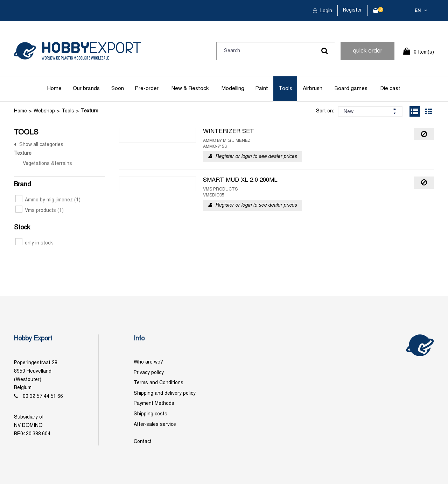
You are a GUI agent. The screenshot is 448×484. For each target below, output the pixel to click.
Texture (90, 111)
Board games (351, 89)
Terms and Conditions (159, 383)
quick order (367, 51)
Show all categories (41, 145)
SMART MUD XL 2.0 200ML (240, 180)
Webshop (44, 111)
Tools (285, 89)
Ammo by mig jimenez (48, 200)
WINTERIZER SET (229, 132)
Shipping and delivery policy (165, 393)
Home (54, 89)
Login (325, 11)
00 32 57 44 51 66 (43, 397)
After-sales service (155, 425)
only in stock (34, 243)
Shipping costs (150, 414)
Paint (262, 89)
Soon (118, 89)
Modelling (233, 89)
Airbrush (313, 89)
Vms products (40, 211)
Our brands (86, 89)
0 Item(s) (424, 52)
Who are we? (148, 362)
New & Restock (190, 89)
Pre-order (147, 89)
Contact (143, 442)
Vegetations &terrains (47, 164)
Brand (23, 185)
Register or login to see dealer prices (256, 157)
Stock (22, 228)
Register (352, 10)
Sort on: (325, 111)
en (418, 11)
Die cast (390, 89)
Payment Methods (154, 404)
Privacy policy (149, 373)
